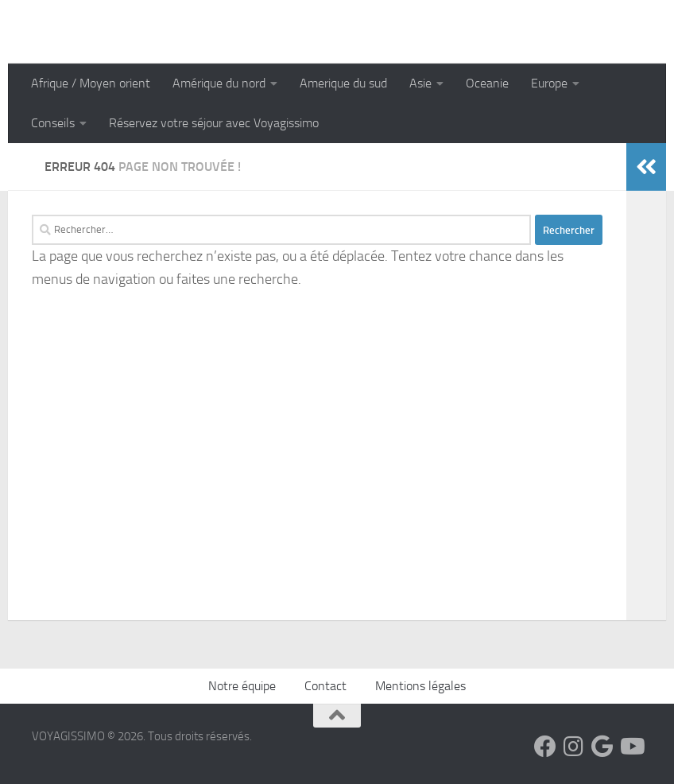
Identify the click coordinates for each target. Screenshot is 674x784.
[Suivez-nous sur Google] (602, 747)
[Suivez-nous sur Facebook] (545, 747)
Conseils (53, 123)
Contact (325, 686)
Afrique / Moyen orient (91, 83)
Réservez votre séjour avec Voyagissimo (214, 123)
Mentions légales (420, 686)
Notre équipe (242, 686)
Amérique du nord (219, 83)
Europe (549, 83)
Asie (420, 83)
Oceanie (487, 83)
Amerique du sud (343, 83)
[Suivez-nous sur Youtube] (631, 747)
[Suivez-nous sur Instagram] (574, 747)
